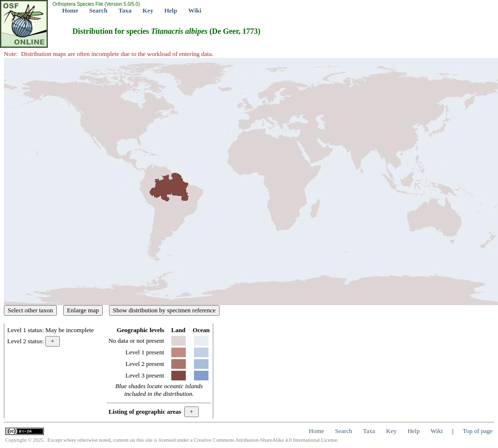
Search (98, 10)
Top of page (478, 431)
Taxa (125, 10)
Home (70, 10)
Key (148, 10)
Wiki (195, 10)
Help (171, 10)
